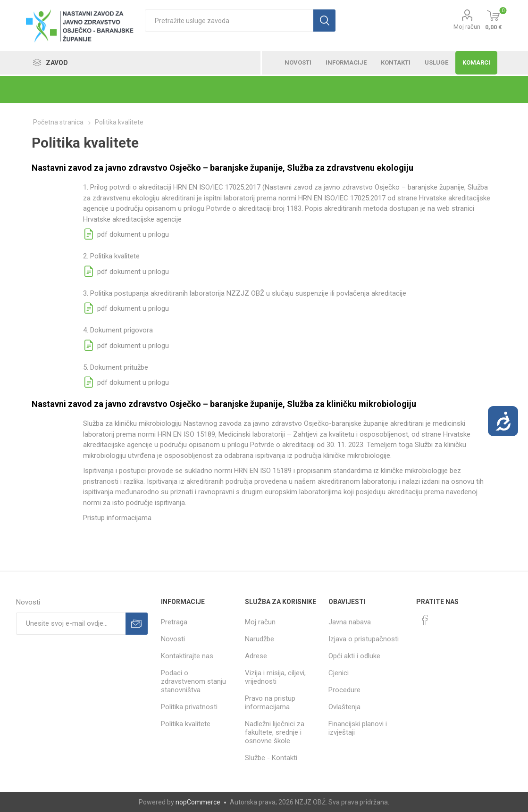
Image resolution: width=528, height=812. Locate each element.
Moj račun (467, 27)
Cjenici (339, 673)
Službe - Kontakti (271, 758)
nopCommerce (198, 802)
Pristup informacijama (117, 518)
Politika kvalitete (186, 724)
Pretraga (174, 622)
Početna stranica (58, 122)
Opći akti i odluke (354, 656)
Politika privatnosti (189, 707)
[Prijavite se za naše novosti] (71, 624)
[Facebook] (425, 620)
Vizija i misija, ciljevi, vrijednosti (275, 677)
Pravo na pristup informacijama (270, 703)
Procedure (344, 690)
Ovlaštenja (344, 707)
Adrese (256, 656)
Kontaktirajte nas (187, 656)
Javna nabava (350, 622)
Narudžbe (260, 639)
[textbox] (229, 21)
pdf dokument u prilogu (126, 234)
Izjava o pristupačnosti (364, 639)
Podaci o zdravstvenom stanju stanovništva (193, 681)
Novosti (173, 639)
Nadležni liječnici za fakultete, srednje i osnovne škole (275, 732)
